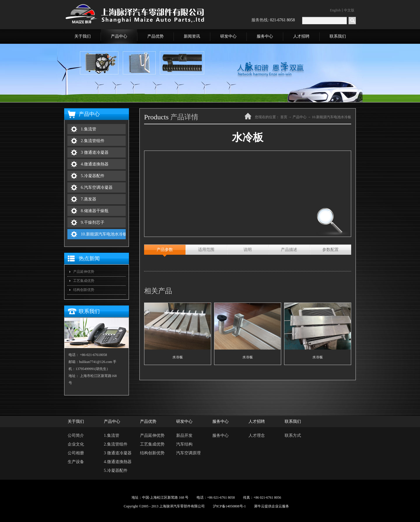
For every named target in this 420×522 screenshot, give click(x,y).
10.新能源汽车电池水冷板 (331, 117)
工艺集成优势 (84, 281)
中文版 (349, 10)
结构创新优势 (84, 290)
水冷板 (178, 357)
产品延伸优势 (84, 272)
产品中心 (300, 117)
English (335, 10)
